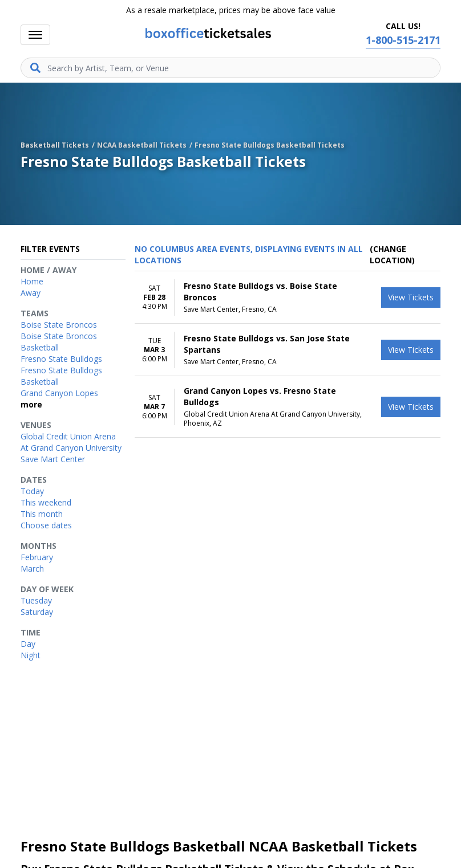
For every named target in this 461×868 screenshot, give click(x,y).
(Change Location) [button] (392, 254)
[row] (288, 298)
